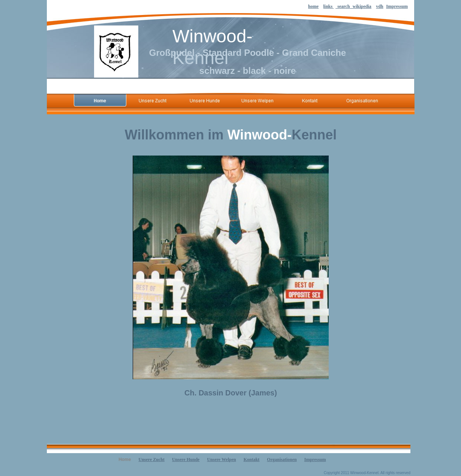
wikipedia (362, 6)
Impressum (397, 6)
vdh (379, 6)
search (344, 6)
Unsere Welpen (221, 460)
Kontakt (252, 460)
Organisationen (282, 460)
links (329, 6)
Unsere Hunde (186, 460)
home (313, 6)
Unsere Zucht (151, 460)
